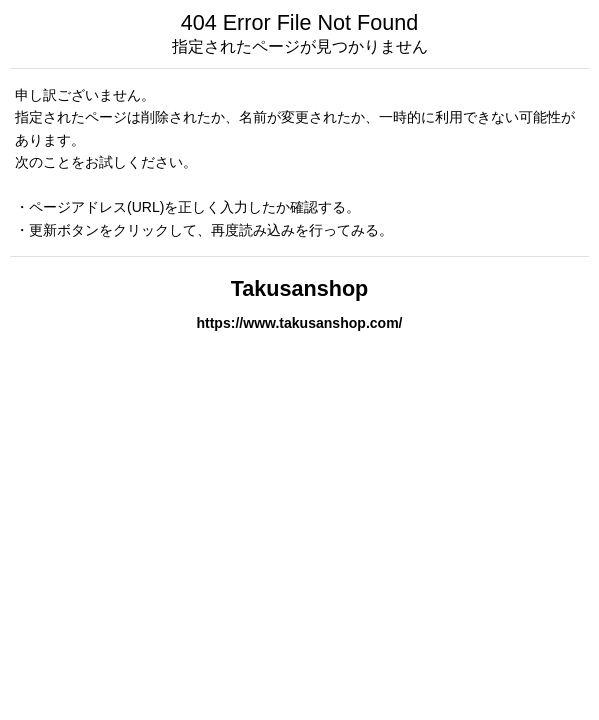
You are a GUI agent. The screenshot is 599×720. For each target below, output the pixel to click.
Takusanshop (300, 288)
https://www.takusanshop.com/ (299, 323)
